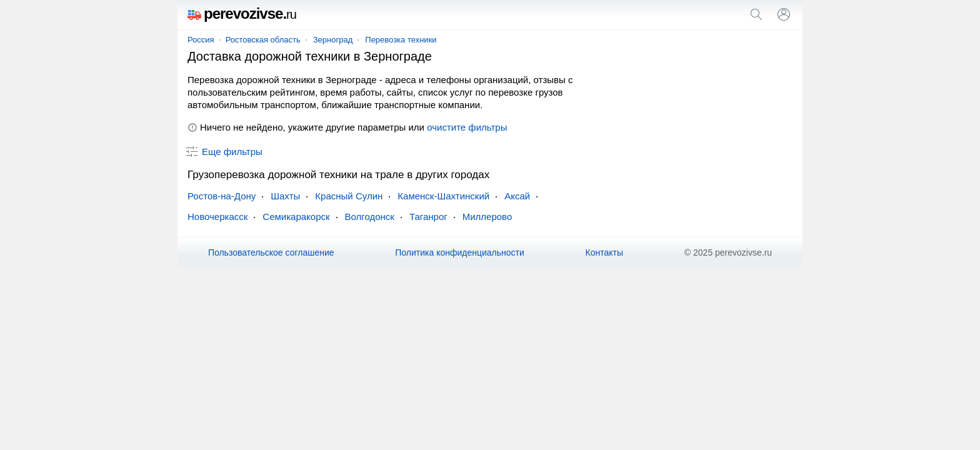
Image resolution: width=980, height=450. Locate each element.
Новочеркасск (217, 217)
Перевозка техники (401, 40)
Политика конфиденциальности (460, 252)
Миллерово (487, 217)
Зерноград (333, 40)
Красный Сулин (349, 196)
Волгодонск (370, 217)
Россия (201, 40)
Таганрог (428, 217)
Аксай (517, 196)
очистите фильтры (467, 127)
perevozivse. (242, 13)
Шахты (285, 196)
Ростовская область (263, 40)
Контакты (604, 252)
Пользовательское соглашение (271, 252)
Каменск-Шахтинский (443, 196)
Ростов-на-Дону (222, 196)
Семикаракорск (296, 217)
